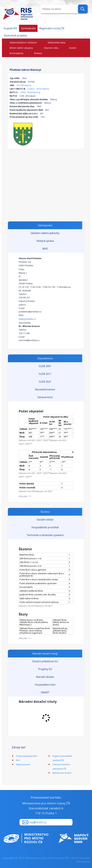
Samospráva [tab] (45, 225)
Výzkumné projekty (15, 35)
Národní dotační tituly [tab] (45, 654)
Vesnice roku (51, 48)
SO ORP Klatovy (24, 85)
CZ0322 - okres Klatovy (38, 89)
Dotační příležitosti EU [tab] (45, 661)
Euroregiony (17, 53)
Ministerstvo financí (62, 773)
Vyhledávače (28, 28)
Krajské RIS (10, 28)
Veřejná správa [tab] (45, 241)
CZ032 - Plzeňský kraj (30, 92)
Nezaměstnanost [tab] (45, 389)
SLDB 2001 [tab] (45, 366)
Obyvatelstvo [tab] (45, 358)
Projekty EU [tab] (45, 669)
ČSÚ (30, 496)
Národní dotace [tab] (45, 677)
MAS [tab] (45, 249)
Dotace (38, 53)
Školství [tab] (45, 512)
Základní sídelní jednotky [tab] (45, 233)
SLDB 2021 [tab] (45, 382)
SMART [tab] (45, 692)
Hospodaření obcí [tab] (45, 685)
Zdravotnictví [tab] (45, 397)
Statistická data (56, 43)
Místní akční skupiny (21, 48)
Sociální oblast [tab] (45, 520)
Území (73, 48)
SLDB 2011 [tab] (45, 374)
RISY (18, 760)
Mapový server (23, 764)
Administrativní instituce (23, 43)
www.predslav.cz (27, 319)
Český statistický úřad (26, 756)
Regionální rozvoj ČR (52, 28)
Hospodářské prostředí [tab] (45, 527)
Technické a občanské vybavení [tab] (45, 535)
